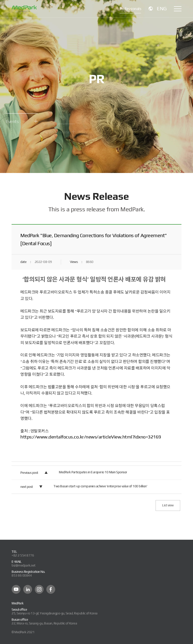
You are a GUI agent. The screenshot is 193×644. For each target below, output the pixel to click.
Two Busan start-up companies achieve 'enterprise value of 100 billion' (100, 486)
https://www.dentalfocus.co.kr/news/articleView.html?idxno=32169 (91, 437)
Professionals (130, 9)
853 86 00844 (22, 575)
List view (168, 505)
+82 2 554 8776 (23, 555)
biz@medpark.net (23, 565)
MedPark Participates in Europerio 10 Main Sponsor (93, 472)
